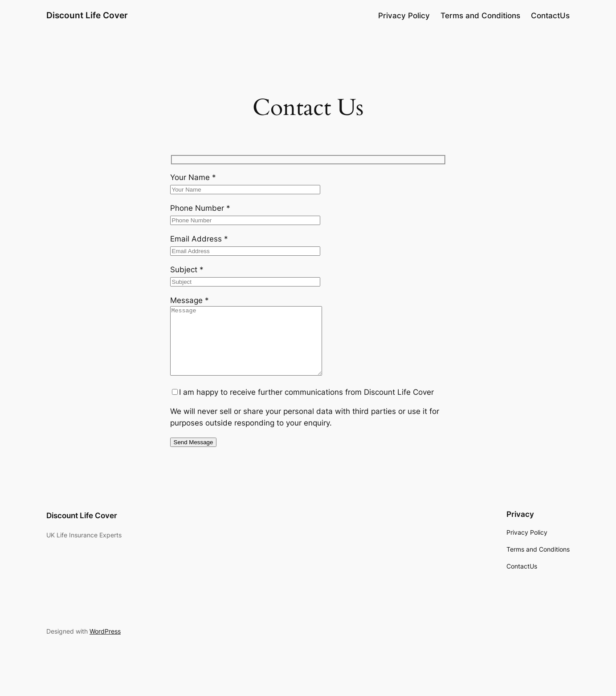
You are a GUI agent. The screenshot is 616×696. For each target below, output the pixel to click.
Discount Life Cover (87, 15)
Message (190, 300)
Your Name (193, 177)
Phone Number (200, 208)
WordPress (105, 645)
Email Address (199, 239)
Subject (187, 270)
